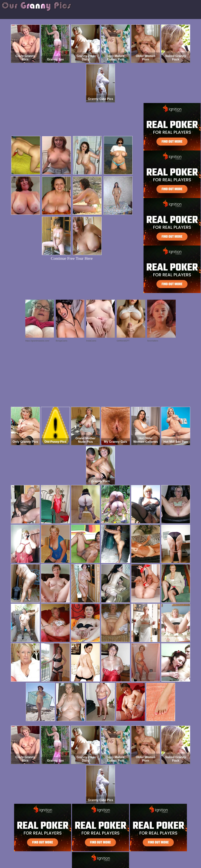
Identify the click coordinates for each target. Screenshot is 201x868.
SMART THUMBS (107, 852)
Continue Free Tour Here (72, 258)
